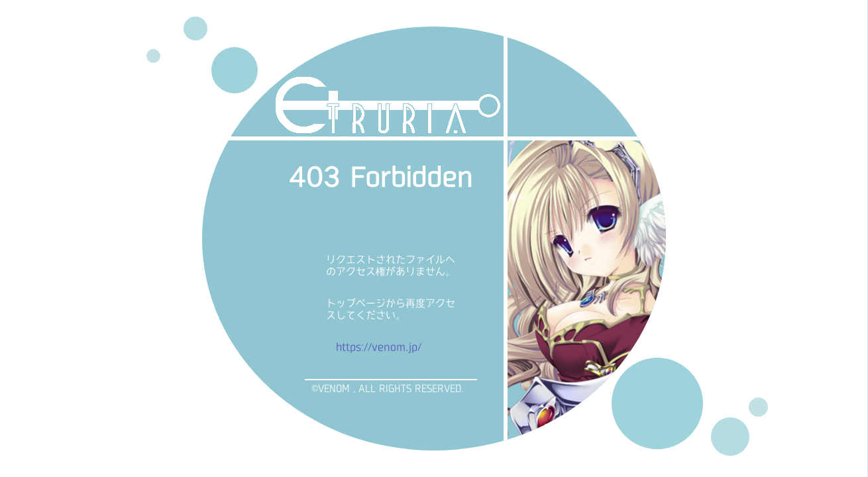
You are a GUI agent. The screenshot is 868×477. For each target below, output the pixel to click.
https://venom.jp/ (379, 347)
